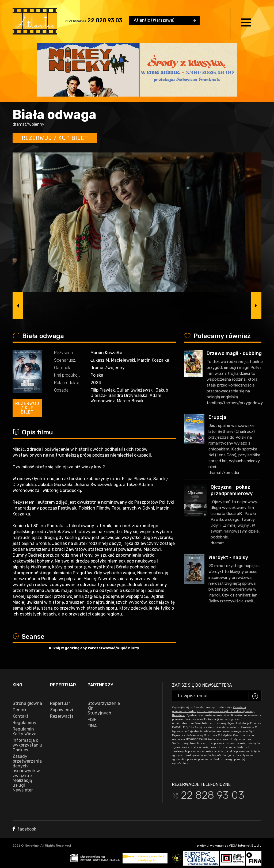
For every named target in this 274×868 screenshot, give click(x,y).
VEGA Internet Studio (245, 846)
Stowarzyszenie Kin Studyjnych (102, 708)
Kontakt (20, 716)
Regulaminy (24, 723)
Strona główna (27, 703)
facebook (24, 829)
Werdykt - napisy (228, 557)
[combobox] (165, 20)
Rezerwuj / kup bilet (55, 138)
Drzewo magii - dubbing (234, 353)
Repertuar (60, 703)
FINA (92, 726)
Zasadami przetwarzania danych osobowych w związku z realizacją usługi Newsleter (213, 711)
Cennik (20, 710)
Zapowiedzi (62, 710)
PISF (92, 720)
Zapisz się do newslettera (202, 685)
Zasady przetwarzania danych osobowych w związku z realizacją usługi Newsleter (27, 773)
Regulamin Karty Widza (24, 732)
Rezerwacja (62, 716)
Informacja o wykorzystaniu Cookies (27, 745)
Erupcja (217, 417)
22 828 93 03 (105, 20)
